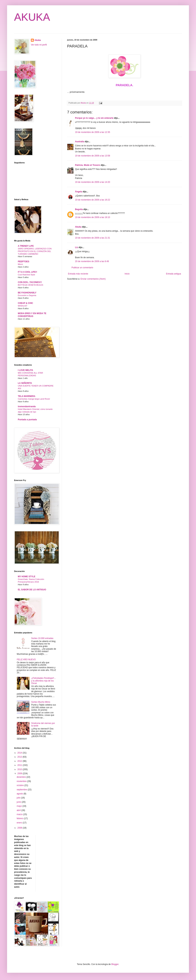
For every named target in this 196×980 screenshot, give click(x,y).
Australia (80, 142)
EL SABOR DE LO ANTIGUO (32, 590)
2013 (20, 757)
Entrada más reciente (78, 274)
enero (20, 823)
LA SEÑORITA (25, 383)
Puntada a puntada (27, 420)
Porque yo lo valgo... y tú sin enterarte (94, 118)
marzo (20, 814)
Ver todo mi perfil (39, 45)
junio (19, 802)
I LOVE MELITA (25, 370)
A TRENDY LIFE (26, 246)
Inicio (127, 274)
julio (19, 798)
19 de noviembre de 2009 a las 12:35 (93, 132)
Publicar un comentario (82, 268)
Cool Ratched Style (26, 275)
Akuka (78, 227)
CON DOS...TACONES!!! (30, 282)
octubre (20, 785)
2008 (20, 828)
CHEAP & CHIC (25, 303)
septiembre (22, 790)
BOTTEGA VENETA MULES (30, 285)
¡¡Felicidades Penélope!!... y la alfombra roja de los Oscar (44, 681)
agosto (20, 794)
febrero (20, 818)
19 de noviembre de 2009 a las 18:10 (93, 217)
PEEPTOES (23, 262)
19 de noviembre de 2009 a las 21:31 (93, 238)
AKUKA (32, 17)
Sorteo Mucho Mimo (41, 702)
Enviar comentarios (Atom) (93, 279)
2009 (20, 773)
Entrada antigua (173, 274)
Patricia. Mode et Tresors (88, 165)
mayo (20, 806)
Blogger (115, 964)
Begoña (79, 209)
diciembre (21, 777)
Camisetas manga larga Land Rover (34, 399)
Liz (77, 247)
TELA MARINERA (27, 396)
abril (19, 810)
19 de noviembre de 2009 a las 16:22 (93, 200)
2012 (20, 761)
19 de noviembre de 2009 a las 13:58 (93, 156)
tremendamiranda (27, 406)
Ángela (79, 192)
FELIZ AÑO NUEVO (26, 660)
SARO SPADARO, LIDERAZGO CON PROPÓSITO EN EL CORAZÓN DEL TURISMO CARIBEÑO (35, 251)
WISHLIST (23, 306)
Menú (20, 264)
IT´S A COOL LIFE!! (27, 272)
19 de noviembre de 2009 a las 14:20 (93, 182)
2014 (20, 753)
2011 (20, 765)
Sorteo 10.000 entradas (42, 638)
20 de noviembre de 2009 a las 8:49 (92, 261)
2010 (20, 769)
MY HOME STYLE (27, 577)
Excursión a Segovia (27, 295)
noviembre (22, 781)
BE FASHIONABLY (27, 293)
